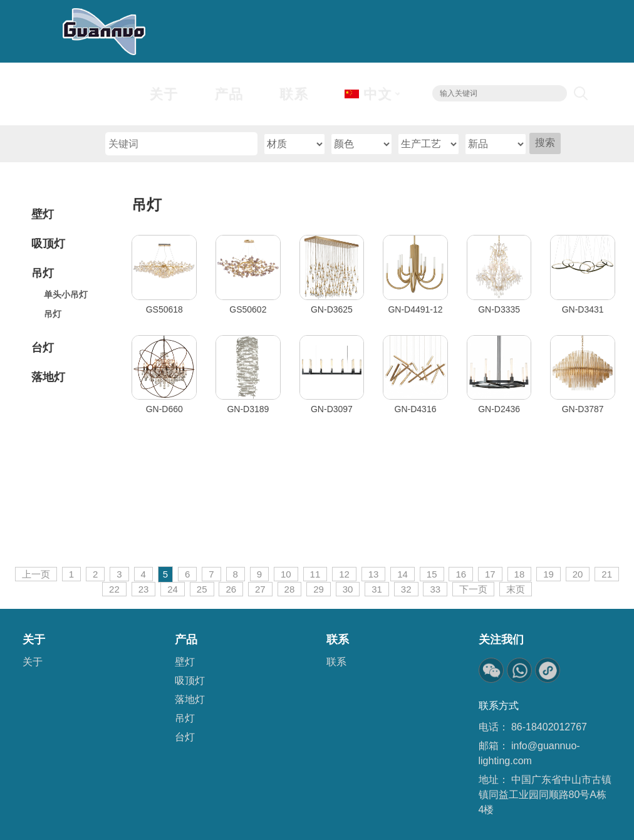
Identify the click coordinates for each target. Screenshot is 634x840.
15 (432, 574)
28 (290, 589)
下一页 (473, 589)
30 (348, 589)
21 (607, 574)
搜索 (545, 143)
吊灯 (147, 205)
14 (403, 574)
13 (374, 574)
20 (578, 574)
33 (435, 589)
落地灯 (190, 699)
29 (319, 589)
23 (144, 589)
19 (548, 574)
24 (173, 589)
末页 (516, 589)
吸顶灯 (190, 681)
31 (377, 589)
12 (344, 574)
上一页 (36, 574)
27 (260, 589)
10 (286, 574)
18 (520, 574)
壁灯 (185, 662)
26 (231, 589)
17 (490, 574)
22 (114, 589)
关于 (33, 662)
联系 (336, 662)
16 (461, 574)
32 (406, 589)
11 (315, 574)
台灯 (185, 737)
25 (202, 589)
